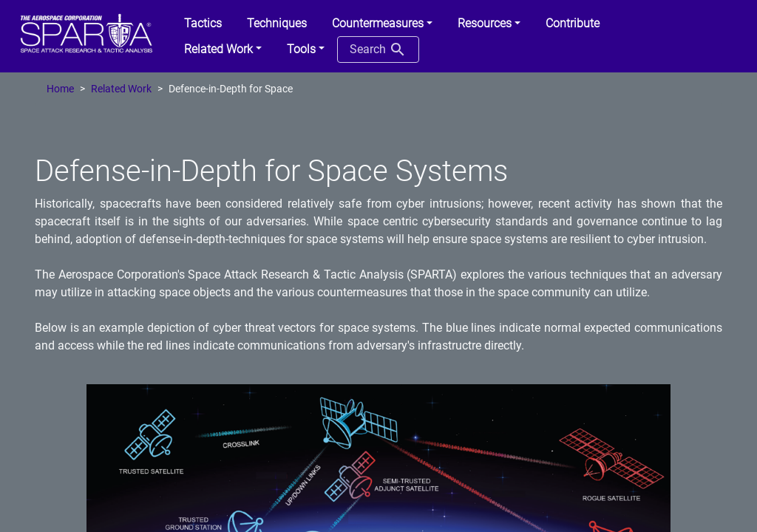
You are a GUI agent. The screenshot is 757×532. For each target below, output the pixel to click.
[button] (382, 24)
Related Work (121, 89)
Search (378, 50)
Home (60, 89)
